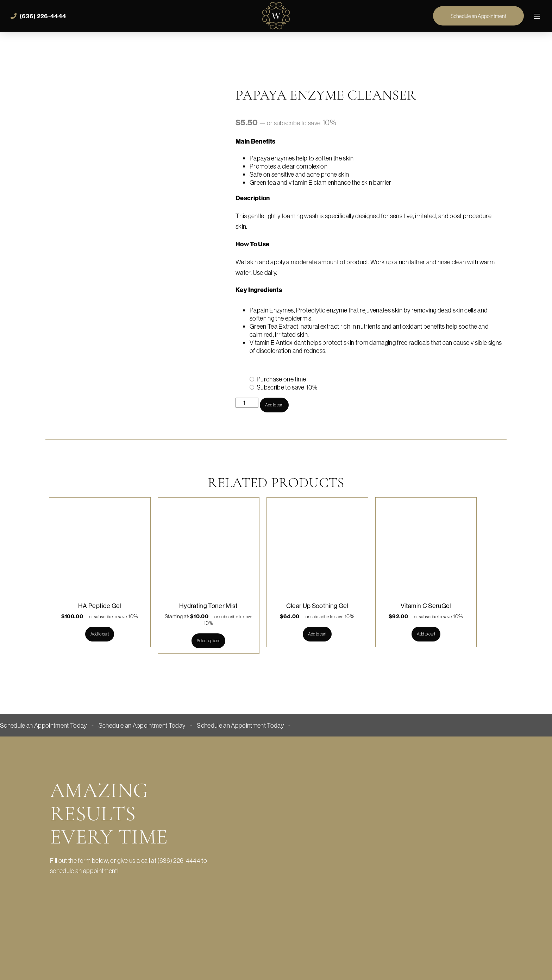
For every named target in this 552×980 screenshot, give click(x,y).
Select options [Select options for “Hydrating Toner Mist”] (208, 641)
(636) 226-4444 (38, 16)
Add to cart (274, 405)
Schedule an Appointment (478, 16)
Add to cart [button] (100, 634)
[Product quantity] (247, 403)
